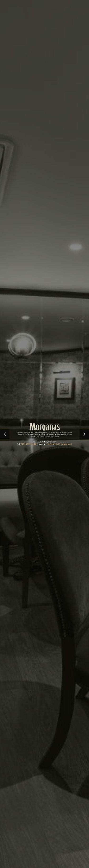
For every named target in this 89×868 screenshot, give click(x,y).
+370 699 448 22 (29, 444)
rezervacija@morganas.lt (60, 444)
